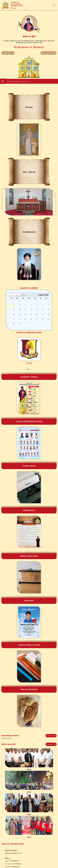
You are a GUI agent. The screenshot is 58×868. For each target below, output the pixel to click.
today (24, 295)
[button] (26, 369)
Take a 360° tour (49, 53)
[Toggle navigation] (54, 5)
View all (51, 736)
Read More (8, 53)
